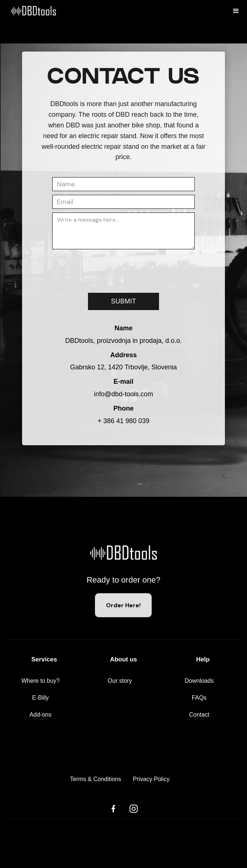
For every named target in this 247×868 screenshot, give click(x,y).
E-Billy (40, 698)
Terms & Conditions (96, 779)
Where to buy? (40, 681)
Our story (120, 681)
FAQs (199, 698)
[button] (236, 11)
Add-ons (40, 715)
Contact (199, 715)
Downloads (199, 681)
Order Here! (123, 605)
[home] (28, 22)
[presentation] (108, 267)
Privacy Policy (151, 779)
